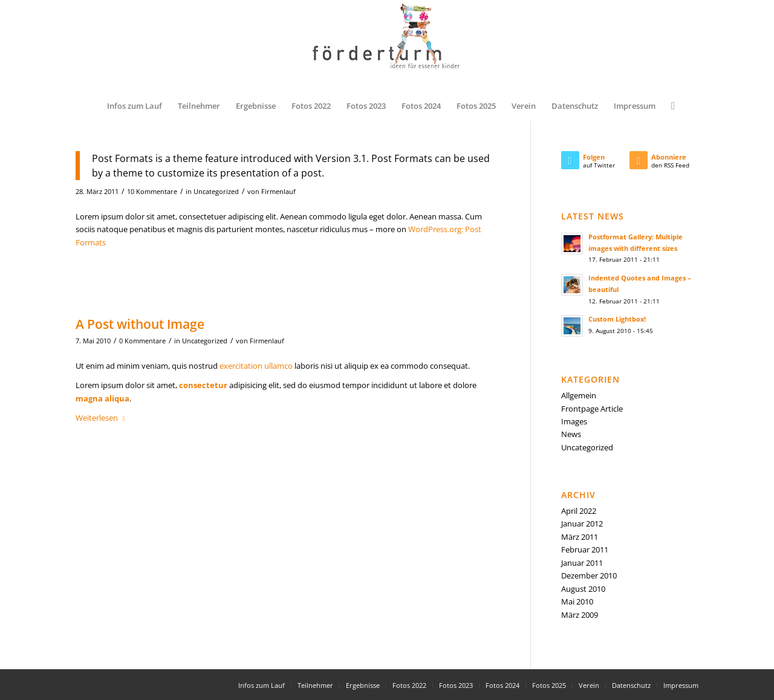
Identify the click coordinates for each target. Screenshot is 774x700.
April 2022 (579, 511)
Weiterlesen (103, 418)
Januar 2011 (582, 563)
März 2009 (580, 615)
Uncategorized (216, 192)
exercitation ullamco (256, 366)
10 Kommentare (152, 192)
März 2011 (580, 537)
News (571, 434)
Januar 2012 (582, 523)
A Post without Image (140, 324)
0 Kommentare (142, 341)
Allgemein (579, 395)
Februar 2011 (585, 549)
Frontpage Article (592, 409)
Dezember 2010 (589, 575)
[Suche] (669, 106)
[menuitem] (135, 106)
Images (574, 421)
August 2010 (583, 589)
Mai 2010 (577, 601)
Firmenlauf (278, 192)
